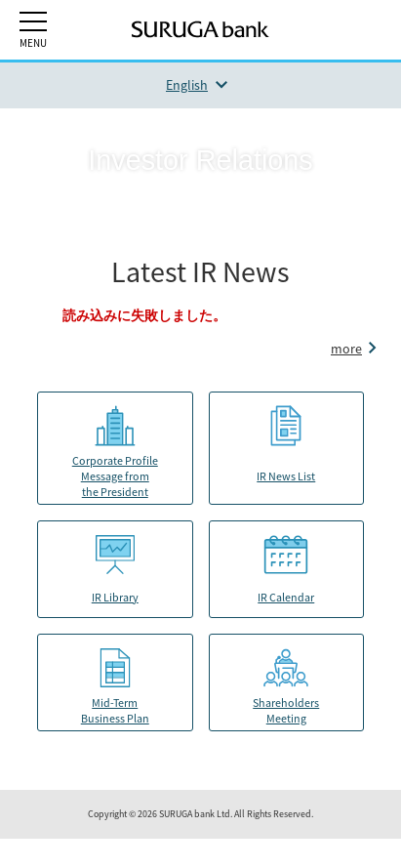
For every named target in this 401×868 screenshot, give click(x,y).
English (187, 85)
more (346, 349)
